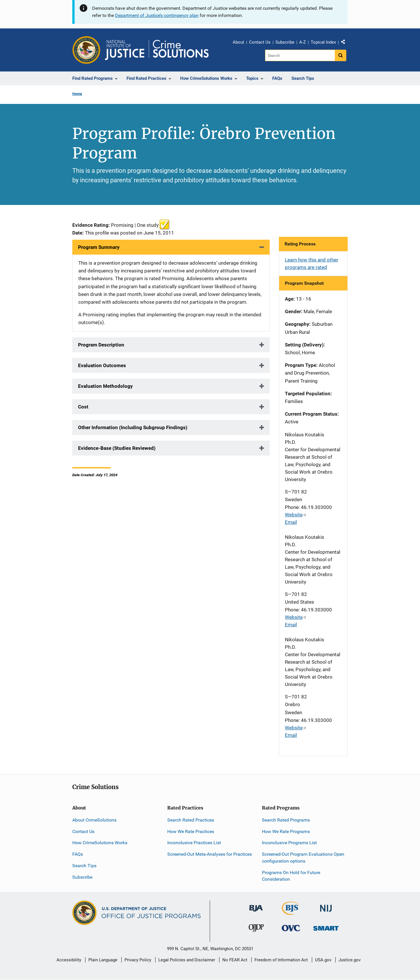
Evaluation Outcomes (102, 365)
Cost (83, 407)
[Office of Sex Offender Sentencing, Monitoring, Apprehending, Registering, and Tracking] (326, 927)
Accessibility (69, 960)
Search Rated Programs (286, 820)
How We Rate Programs (286, 831)
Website (296, 515)
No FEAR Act (235, 960)
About (238, 42)
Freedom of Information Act (281, 960)
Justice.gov (350, 960)
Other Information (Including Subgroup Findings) (133, 427)
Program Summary (99, 247)
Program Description (101, 345)
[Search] (300, 55)
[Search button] (341, 55)
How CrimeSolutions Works (100, 843)
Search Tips (84, 866)
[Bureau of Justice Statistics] (291, 912)
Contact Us (260, 42)
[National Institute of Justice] (326, 906)
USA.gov (323, 960)
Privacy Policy (138, 960)
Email (291, 522)
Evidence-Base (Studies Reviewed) (117, 448)
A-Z (303, 42)
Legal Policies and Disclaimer (187, 960)
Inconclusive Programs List (289, 843)
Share (345, 43)
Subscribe (285, 42)
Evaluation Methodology (105, 386)
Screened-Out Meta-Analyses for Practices (210, 854)
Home (77, 94)
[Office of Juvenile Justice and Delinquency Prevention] (256, 929)
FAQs (78, 854)
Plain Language (103, 960)
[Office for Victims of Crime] (291, 928)
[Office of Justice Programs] (86, 50)
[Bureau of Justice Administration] (256, 906)
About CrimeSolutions (94, 820)
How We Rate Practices (191, 831)
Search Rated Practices (191, 820)
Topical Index (323, 42)
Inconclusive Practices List (194, 843)
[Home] (157, 50)
